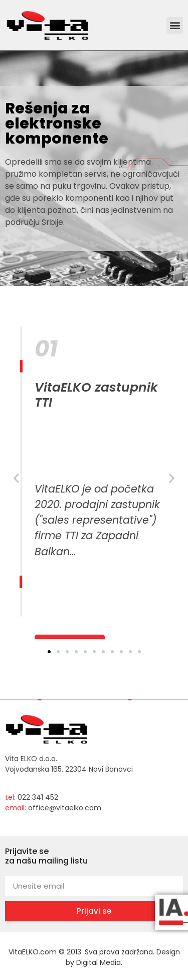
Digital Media (99, 962)
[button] (175, 25)
